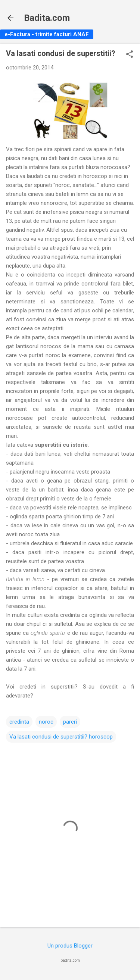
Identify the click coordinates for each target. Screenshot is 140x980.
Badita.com (47, 18)
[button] (130, 55)
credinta (19, 722)
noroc (46, 722)
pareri (70, 722)
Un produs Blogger (70, 946)
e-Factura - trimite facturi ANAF (47, 34)
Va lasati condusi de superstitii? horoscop (61, 737)
